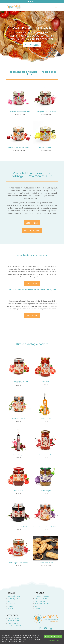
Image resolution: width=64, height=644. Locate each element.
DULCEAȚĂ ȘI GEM (14, 596)
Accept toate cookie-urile (53, 636)
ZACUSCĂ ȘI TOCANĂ (32, 28)
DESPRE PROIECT (13, 621)
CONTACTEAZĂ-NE (14, 623)
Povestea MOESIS (32, 231)
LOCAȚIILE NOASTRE (14, 626)
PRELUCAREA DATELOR (42, 604)
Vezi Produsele (32, 45)
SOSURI (10, 606)
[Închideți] (60, 632)
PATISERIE (11, 609)
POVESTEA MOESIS (14, 618)
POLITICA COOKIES (41, 601)
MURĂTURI (11, 604)
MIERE (10, 601)
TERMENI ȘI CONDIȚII (42, 596)
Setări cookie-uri (53, 641)
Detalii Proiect (32, 223)
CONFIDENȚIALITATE (42, 599)
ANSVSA (37, 609)
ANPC (37, 606)
